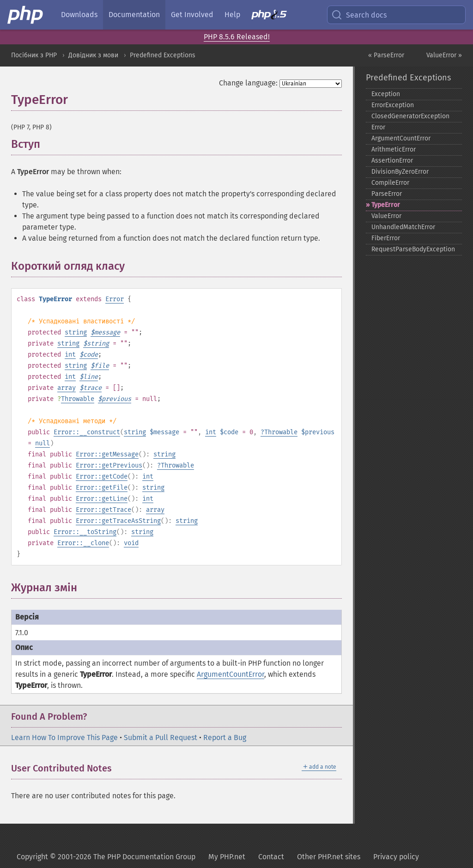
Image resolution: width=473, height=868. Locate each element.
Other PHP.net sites (329, 857)
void (131, 543)
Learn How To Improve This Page (64, 737)
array (67, 388)
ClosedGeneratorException (410, 116)
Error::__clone (83, 543)
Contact (271, 857)
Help (232, 15)
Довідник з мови (93, 55)
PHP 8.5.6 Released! (237, 37)
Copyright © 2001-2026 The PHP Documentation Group (106, 857)
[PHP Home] (26, 15)
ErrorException (393, 105)
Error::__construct (87, 432)
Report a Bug (225, 737)
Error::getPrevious (109, 465)
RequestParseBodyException (413, 249)
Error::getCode (102, 476)
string (76, 332)
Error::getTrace (103, 510)
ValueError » (444, 55)
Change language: (248, 83)
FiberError (386, 238)
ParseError (387, 194)
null (42, 443)
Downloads (79, 15)
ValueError (386, 216)
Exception (386, 94)
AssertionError (392, 161)
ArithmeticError (394, 149)
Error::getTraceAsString (118, 521)
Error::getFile (102, 488)
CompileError (390, 183)
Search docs (359, 15)
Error (115, 299)
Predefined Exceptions (163, 55)
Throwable (78, 399)
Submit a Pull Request (161, 737)
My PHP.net (227, 857)
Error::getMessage (107, 454)
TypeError (386, 205)
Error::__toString (85, 532)
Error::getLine (102, 499)
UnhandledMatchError (403, 227)
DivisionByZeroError (400, 172)
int (70, 355)
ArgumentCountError (230, 674)
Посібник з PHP (34, 55)
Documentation (134, 15)
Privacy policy (396, 857)
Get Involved (192, 15)
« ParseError (386, 55)
